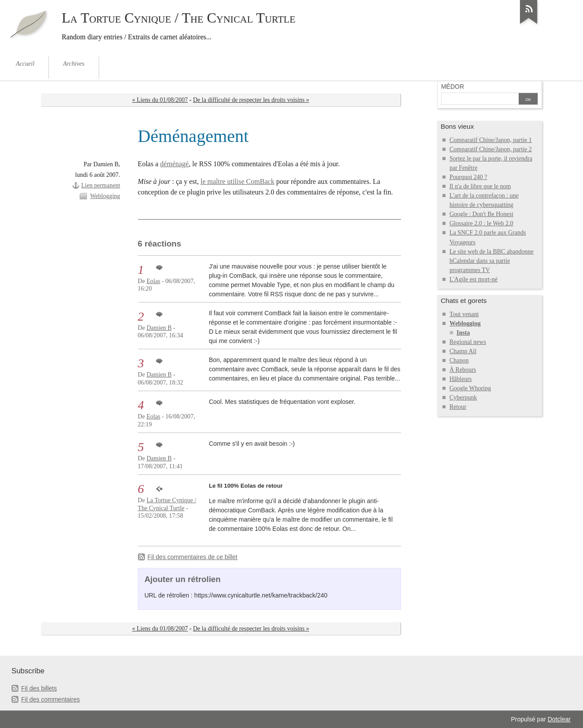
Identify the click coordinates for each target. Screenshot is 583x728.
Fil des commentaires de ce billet (193, 557)
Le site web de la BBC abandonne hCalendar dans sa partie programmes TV (492, 261)
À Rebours (463, 370)
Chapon (459, 360)
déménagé (174, 164)
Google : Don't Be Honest (481, 214)
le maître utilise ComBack (238, 181)
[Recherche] (480, 100)
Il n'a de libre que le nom (480, 186)
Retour (458, 407)
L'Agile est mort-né (473, 279)
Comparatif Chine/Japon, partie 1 (491, 140)
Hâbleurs (461, 379)
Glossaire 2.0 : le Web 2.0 (481, 223)
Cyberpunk (463, 398)
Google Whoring (470, 388)
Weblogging (105, 196)
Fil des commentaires (50, 699)
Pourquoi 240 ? (468, 177)
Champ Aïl (463, 351)
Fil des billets (39, 688)
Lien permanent (100, 185)
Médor (453, 86)
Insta (463, 333)
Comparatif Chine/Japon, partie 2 (491, 149)
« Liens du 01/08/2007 (160, 100)
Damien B (159, 328)
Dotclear (559, 719)
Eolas (153, 281)
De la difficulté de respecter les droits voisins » (251, 100)
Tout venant (464, 314)
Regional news (468, 342)
